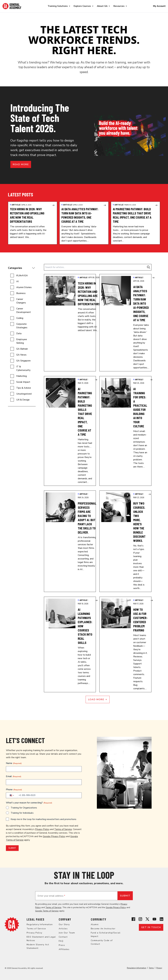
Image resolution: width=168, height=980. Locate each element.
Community (99, 919)
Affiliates (64, 949)
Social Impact (23, 382)
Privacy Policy (42, 829)
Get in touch (151, 927)
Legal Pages (35, 919)
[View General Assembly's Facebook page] (133, 919)
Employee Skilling (22, 341)
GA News (21, 355)
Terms (151, 968)
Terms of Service (63, 829)
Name (14, 763)
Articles (63, 929)
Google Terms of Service (47, 911)
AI (17, 281)
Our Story (64, 924)
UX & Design (23, 400)
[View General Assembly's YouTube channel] (154, 919)
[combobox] (12, 795)
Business (21, 293)
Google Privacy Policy (54, 836)
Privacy (159, 968)
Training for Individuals (22, 813)
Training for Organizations (24, 808)
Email (14, 776)
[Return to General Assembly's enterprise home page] (12, 6)
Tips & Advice (24, 388)
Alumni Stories (24, 287)
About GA (102, 6)
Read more (21, 164)
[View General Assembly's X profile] (147, 919)
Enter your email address (51, 896)
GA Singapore (23, 361)
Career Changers (21, 301)
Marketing (22, 376)
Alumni (95, 924)
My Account (159, 6)
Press (62, 945)
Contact (63, 937)
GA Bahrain (22, 349)
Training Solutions (58, 6)
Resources (119, 6)
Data (19, 333)
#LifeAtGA (22, 276)
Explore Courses (82, 6)
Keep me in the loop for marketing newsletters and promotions (43, 819)
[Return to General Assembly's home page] (12, 924)
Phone (14, 790)
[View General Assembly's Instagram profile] (140, 919)
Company (65, 919)
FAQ (61, 941)
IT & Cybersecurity (23, 368)
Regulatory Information (40, 924)
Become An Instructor (103, 929)
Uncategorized (24, 394)
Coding (20, 318)
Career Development (24, 310)
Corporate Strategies (22, 326)
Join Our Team (67, 933)
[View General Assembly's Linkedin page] (161, 919)
